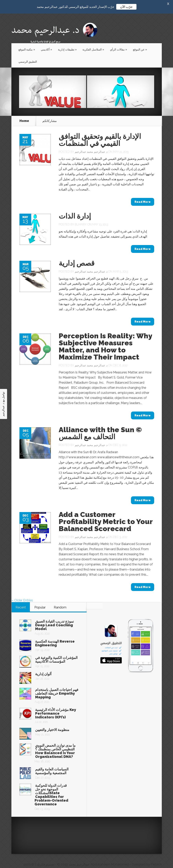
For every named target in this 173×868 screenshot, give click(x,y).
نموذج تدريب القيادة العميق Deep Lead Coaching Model (54, 618)
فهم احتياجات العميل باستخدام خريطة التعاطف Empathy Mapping (57, 686)
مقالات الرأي (119, 43)
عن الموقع (140, 43)
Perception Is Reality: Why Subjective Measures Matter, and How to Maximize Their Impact (105, 339)
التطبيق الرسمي (28, 55)
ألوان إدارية (43, 667)
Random (60, 600)
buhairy (81, 218)
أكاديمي (46, 43)
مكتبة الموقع (27, 43)
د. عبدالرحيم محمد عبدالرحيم (91, 145)
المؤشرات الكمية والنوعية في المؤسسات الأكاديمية (56, 653)
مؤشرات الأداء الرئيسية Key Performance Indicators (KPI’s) (56, 707)
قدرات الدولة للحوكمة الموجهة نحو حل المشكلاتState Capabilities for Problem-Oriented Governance (51, 788)
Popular (40, 600)
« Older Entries (22, 593)
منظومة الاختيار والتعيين (52, 723)
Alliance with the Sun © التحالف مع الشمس (100, 426)
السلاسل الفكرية (93, 43)
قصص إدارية (77, 256)
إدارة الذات (75, 209)
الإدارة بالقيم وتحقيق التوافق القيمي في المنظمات (100, 133)
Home (24, 114)
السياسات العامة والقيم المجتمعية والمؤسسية (52, 764)
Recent (21, 600)
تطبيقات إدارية (67, 43)
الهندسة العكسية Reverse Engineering (55, 636)
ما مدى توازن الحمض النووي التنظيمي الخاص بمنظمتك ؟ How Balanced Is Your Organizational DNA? (55, 744)
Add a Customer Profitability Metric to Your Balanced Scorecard (106, 515)
